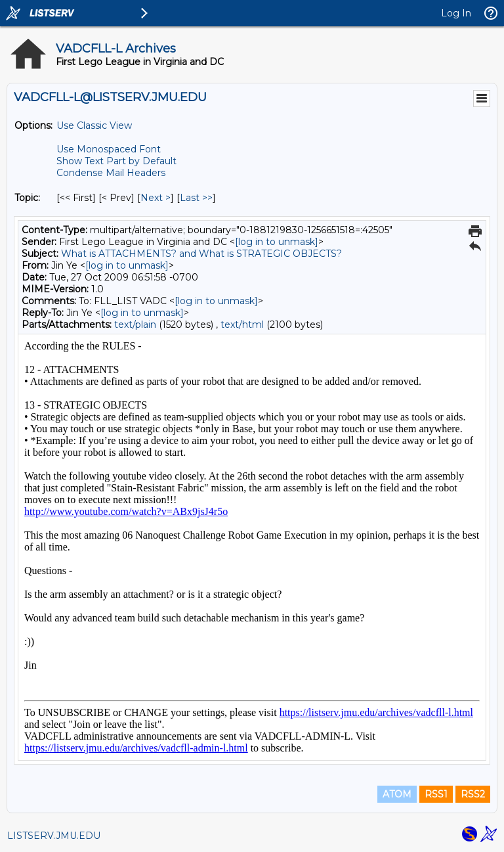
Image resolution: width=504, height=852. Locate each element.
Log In (456, 13)
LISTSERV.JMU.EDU (54, 836)
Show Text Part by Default (116, 161)
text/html (242, 325)
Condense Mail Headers (111, 173)
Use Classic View (94, 125)
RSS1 (436, 794)
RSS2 (473, 794)
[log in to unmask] (277, 242)
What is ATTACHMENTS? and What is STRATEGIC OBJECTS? (201, 254)
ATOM (397, 794)
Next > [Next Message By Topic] (156, 198)
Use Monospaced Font (109, 149)
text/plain (135, 325)
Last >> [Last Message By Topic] (196, 198)
